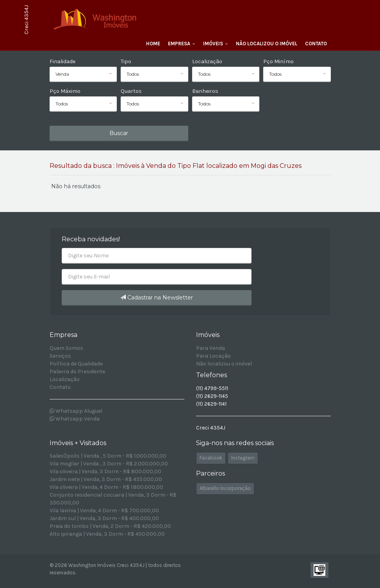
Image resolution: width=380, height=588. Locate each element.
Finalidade (62, 61)
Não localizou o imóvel (267, 44)
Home (153, 44)
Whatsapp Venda (75, 419)
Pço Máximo (65, 91)
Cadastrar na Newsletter (157, 298)
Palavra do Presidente (77, 372)
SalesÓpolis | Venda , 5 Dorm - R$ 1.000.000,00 (108, 456)
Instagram (243, 458)
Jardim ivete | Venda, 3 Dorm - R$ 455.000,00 (106, 479)
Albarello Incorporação (225, 488)
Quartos (131, 91)
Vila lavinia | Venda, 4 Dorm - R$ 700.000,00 (104, 510)
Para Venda (211, 348)
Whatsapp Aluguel (76, 411)
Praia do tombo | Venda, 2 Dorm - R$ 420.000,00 (110, 526)
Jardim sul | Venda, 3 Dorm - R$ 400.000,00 (104, 518)
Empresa (182, 44)
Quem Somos (66, 348)
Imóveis (216, 44)
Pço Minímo (278, 61)
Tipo (126, 61)
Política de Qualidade (76, 364)
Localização (207, 61)
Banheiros (205, 91)
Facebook (211, 458)
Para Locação (213, 356)
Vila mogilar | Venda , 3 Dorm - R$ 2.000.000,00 (109, 464)
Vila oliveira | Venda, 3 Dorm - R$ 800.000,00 (105, 471)
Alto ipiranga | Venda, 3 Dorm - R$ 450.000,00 (107, 534)
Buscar (119, 133)
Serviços (60, 356)
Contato (316, 44)
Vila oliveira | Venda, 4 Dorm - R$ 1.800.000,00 (106, 487)
